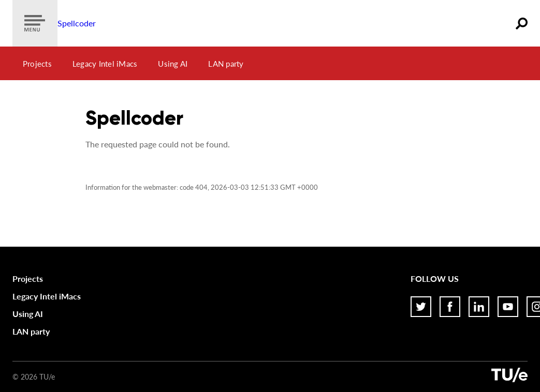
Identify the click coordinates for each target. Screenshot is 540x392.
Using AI (173, 64)
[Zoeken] (522, 23)
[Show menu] (35, 23)
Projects (37, 64)
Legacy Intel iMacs (105, 64)
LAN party (226, 64)
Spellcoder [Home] (77, 23)
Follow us (435, 278)
